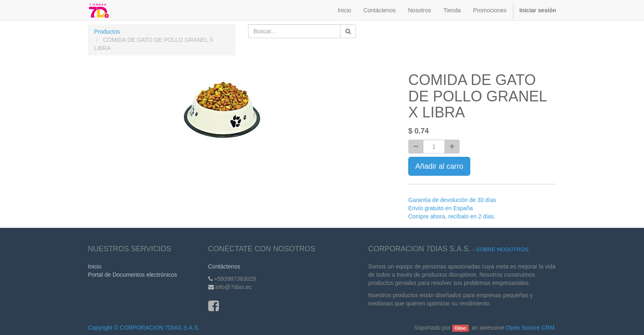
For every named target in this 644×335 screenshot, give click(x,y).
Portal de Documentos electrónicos (132, 275)
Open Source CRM (530, 328)
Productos (107, 32)
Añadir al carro (439, 166)
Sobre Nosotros (502, 249)
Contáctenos (224, 266)
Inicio (95, 266)
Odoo (460, 328)
